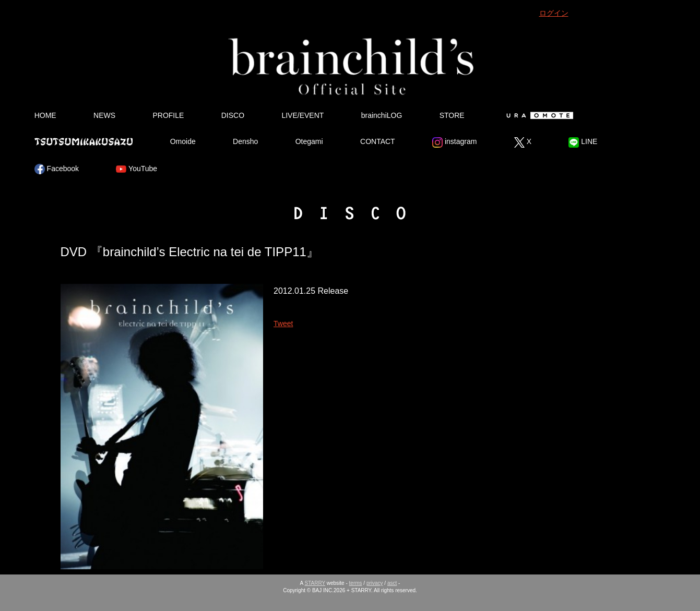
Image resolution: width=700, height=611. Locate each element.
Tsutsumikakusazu (84, 141)
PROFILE (168, 115)
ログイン (554, 13)
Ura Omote (538, 115)
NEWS (104, 115)
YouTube (137, 169)
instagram (454, 142)
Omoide (183, 141)
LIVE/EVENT (302, 115)
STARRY (315, 583)
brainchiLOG (382, 115)
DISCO (233, 115)
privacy (375, 583)
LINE (583, 142)
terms (356, 583)
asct (392, 583)
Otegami (309, 141)
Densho (245, 141)
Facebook (57, 169)
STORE (452, 115)
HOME (45, 115)
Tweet (283, 324)
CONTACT (378, 141)
